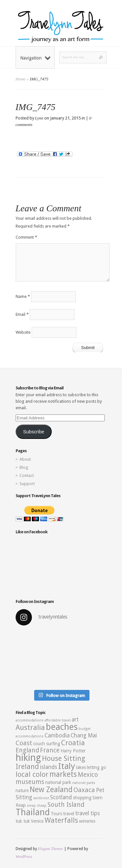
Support (27, 484)
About (25, 459)
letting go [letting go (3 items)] (96, 767)
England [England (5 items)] (27, 750)
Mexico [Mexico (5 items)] (88, 775)
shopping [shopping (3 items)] (82, 798)
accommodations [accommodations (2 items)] (30, 720)
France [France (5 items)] (50, 750)
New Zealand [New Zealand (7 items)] (51, 790)
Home (21, 79)
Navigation (35, 58)
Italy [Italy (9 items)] (67, 766)
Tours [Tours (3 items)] (56, 814)
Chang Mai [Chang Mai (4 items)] (84, 735)
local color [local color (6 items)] (32, 774)
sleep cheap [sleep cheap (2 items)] (37, 806)
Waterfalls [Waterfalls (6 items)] (61, 820)
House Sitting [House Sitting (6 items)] (64, 758)
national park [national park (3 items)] (58, 782)
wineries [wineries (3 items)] (87, 821)
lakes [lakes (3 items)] (81, 767)
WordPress (24, 857)
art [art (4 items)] (75, 720)
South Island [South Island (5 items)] (66, 805)
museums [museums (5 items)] (30, 782)
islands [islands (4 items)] (49, 767)
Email (22, 314)
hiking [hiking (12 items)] (28, 758)
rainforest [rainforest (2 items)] (41, 798)
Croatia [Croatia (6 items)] (73, 743)
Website (23, 332)
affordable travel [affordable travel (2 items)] (58, 720)
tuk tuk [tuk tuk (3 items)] (23, 821)
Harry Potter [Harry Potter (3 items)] (73, 751)
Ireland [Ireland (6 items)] (27, 767)
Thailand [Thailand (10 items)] (33, 812)
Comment (26, 237)
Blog (24, 467)
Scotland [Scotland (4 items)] (61, 797)
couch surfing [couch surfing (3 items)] (47, 744)
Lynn (39, 118)
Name (23, 296)
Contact (27, 476)
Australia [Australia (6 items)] (30, 728)
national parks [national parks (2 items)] (84, 783)
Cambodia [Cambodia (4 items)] (57, 735)
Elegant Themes (51, 849)
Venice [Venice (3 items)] (37, 821)
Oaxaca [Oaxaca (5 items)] (84, 790)
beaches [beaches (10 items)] (62, 727)
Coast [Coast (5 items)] (24, 743)
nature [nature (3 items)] (22, 791)
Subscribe (34, 432)
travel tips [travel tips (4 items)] (88, 813)
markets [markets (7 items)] (63, 774)
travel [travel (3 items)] (69, 814)
